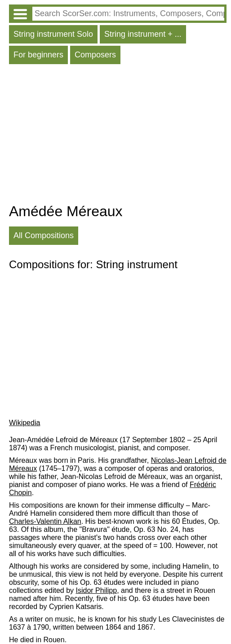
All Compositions (44, 235)
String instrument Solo (53, 34)
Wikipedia (24, 423)
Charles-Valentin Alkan (45, 521)
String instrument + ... (143, 34)
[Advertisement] (118, 136)
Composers (95, 55)
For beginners (38, 55)
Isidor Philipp (97, 590)
